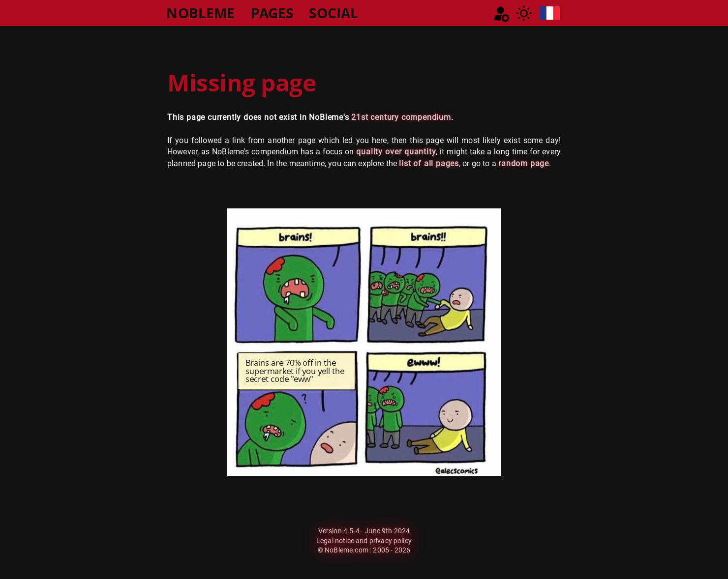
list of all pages (429, 163)
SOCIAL (334, 13)
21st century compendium (401, 117)
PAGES (272, 13)
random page (524, 163)
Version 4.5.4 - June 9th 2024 (364, 531)
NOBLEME (200, 13)
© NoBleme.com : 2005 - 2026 (364, 550)
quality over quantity (396, 152)
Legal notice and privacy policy (364, 541)
